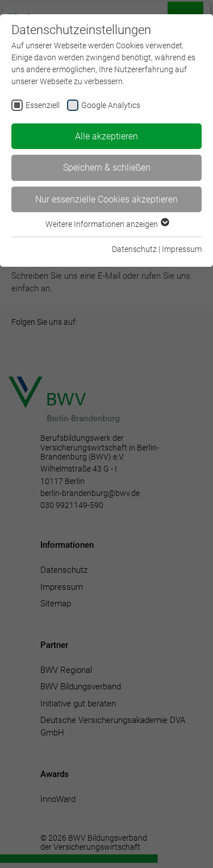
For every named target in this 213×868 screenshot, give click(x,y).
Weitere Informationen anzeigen (107, 224)
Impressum (182, 249)
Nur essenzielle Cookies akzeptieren (106, 199)
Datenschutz (134, 249)
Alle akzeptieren (106, 136)
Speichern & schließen (107, 168)
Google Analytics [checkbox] (111, 105)
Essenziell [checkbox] (43, 105)
